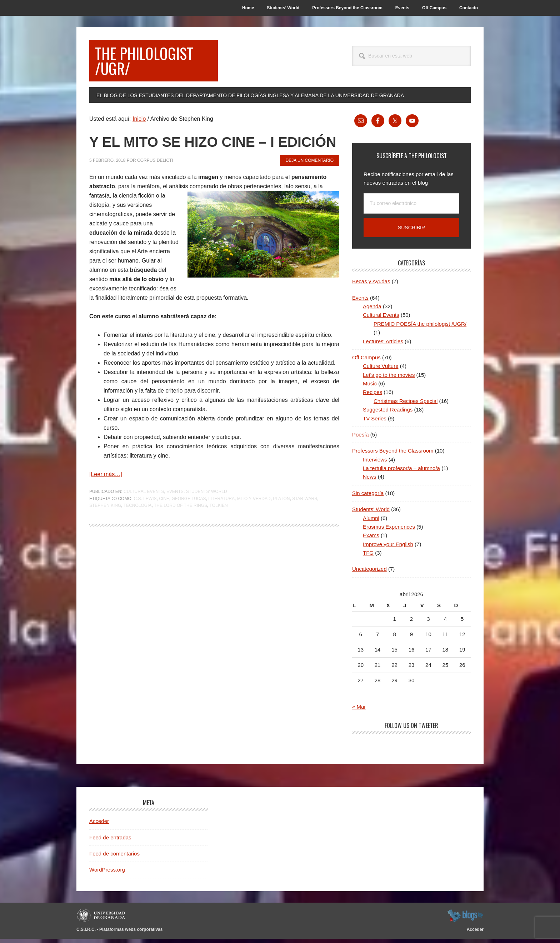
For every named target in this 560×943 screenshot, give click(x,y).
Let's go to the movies (389, 379)
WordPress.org (107, 874)
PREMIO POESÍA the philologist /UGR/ (420, 328)
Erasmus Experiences (389, 531)
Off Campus (366, 362)
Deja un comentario (310, 185)
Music (370, 388)
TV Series (375, 423)
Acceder (99, 825)
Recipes (372, 396)
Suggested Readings (388, 414)
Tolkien (219, 530)
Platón (281, 523)
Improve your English (388, 548)
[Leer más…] (106, 499)
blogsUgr (465, 920)
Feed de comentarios (114, 858)
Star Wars (305, 523)
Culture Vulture (381, 370)
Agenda (372, 311)
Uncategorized (369, 573)
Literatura (221, 523)
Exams (371, 540)
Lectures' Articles (383, 346)
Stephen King (105, 530)
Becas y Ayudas (371, 286)
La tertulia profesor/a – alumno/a (401, 472)
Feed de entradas (110, 842)
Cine (164, 523)
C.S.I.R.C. (86, 934)
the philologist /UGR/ (150, 63)
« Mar (359, 711)
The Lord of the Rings (181, 530)
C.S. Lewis (145, 523)
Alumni (371, 522)
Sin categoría (368, 497)
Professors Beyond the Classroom (393, 455)
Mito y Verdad (254, 523)
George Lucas (189, 523)
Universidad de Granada (102, 920)
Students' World (207, 517)
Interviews (375, 464)
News (370, 481)
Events (175, 517)
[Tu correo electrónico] (411, 208)
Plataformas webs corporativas (131, 934)
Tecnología (138, 530)
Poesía (361, 439)
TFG (368, 557)
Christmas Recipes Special (406, 405)
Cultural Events (144, 517)
